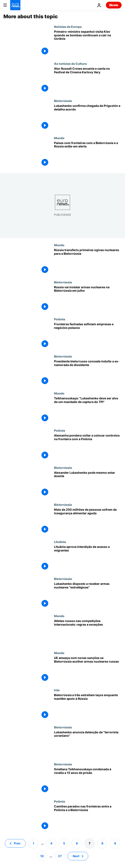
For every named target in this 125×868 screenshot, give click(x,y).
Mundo (59, 138)
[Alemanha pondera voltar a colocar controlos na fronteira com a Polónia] (88, 447)
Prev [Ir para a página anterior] (17, 843)
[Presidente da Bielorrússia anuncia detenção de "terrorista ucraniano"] (88, 744)
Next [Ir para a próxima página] (76, 856)
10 (42, 856)
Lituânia (60, 542)
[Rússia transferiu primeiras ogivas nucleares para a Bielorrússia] (88, 262)
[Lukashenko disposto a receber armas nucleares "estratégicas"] (88, 596)
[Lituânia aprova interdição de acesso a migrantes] (88, 559)
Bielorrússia (63, 101)
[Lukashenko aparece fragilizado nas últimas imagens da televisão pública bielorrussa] (88, 484)
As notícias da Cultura (70, 64)
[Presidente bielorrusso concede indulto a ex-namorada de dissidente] (88, 373)
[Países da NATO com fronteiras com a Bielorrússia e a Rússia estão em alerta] (88, 155)
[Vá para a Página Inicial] (15, 5)
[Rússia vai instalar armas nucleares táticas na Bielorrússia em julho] (88, 299)
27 (60, 856)
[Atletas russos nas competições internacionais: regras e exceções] (88, 633)
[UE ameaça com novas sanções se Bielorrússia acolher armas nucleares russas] (88, 670)
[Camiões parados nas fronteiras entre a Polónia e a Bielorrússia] (88, 818)
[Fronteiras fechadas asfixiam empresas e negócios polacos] (88, 336)
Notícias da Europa (68, 27)
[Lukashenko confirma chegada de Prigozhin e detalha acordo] (88, 118)
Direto (114, 5)
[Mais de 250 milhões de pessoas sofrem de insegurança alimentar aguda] (88, 521)
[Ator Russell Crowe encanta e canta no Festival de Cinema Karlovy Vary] (88, 80)
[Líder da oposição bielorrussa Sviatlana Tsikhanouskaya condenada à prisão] (88, 781)
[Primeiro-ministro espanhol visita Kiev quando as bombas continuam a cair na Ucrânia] (88, 43)
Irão (57, 690)
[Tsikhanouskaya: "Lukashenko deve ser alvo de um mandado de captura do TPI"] (88, 410)
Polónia (60, 319)
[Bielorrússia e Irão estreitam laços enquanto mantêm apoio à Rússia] (88, 707)
